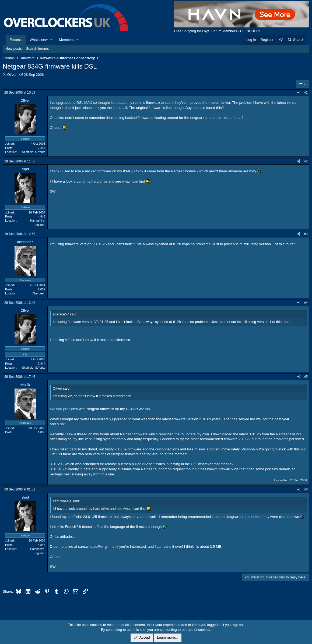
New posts (14, 49)
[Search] (296, 40)
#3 (306, 234)
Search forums (38, 49)
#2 (306, 161)
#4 (306, 303)
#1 (306, 92)
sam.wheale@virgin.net (97, 547)
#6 (306, 489)
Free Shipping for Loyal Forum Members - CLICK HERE (218, 31)
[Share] (299, 93)
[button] (52, 40)
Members (66, 40)
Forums (16, 40)
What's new (39, 40)
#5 (306, 377)
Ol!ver (12, 75)
